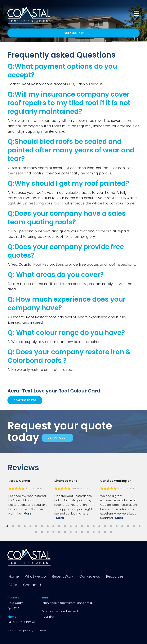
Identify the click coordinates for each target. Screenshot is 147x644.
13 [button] (76, 526)
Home (14, 576)
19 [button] (111, 526)
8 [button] (48, 526)
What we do (35, 576)
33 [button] (82, 532)
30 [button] (65, 532)
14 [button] (82, 526)
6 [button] (36, 526)
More (27, 513)
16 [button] (94, 526)
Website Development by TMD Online (27, 631)
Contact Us (33, 585)
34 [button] (88, 532)
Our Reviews (90, 576)
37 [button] (105, 532)
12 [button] (71, 526)
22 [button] (128, 526)
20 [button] (117, 526)
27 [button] (48, 532)
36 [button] (99, 532)
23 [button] (134, 526)
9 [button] (53, 526)
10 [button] (59, 526)
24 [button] (140, 526)
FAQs (13, 585)
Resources (115, 576)
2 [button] (13, 526)
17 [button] (99, 526)
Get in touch (57, 438)
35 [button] (94, 532)
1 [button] (7, 526)
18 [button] (105, 526)
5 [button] (30, 526)
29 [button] (59, 532)
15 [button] (88, 526)
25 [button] (36, 532)
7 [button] (42, 526)
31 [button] (71, 532)
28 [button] (53, 532)
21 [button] (122, 526)
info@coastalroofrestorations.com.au (68, 603)
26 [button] (42, 532)
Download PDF (25, 400)
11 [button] (65, 526)
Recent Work (63, 576)
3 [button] (19, 526)
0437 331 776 (73, 33)
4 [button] (25, 526)
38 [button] (111, 532)
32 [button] (76, 532)
